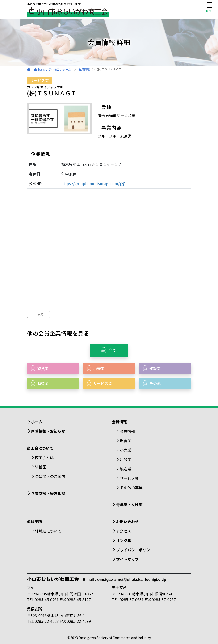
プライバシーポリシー (135, 550)
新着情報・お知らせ (48, 431)
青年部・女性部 (129, 505)
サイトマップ (127, 559)
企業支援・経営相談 (48, 493)
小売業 (126, 450)
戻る (38, 314)
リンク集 (124, 540)
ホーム (37, 422)
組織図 (41, 467)
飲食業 (126, 440)
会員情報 (127, 431)
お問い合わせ (127, 522)
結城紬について (48, 531)
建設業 (126, 459)
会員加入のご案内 (50, 476)
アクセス (124, 531)
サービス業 (129, 478)
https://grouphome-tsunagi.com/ (90, 183)
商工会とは (44, 457)
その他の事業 (131, 488)
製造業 (126, 469)
